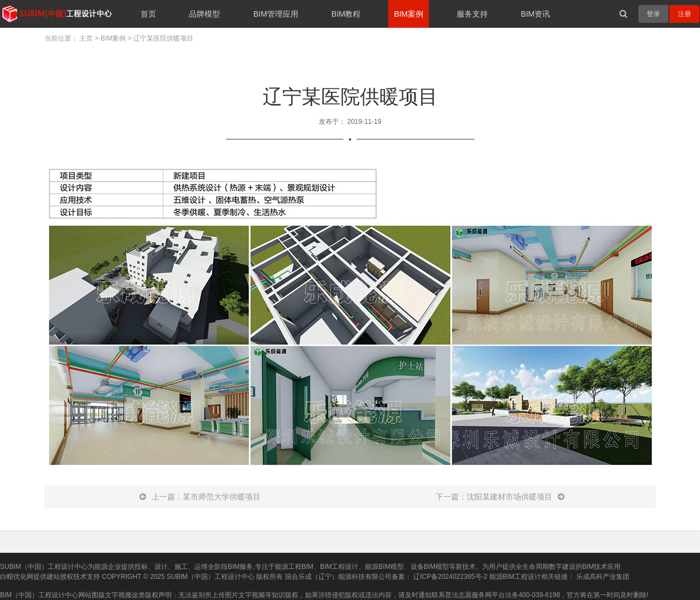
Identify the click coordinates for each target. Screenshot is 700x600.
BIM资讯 (535, 14)
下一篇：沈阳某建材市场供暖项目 (500, 497)
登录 (653, 14)
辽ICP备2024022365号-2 (450, 577)
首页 (148, 14)
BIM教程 (346, 14)
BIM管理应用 (276, 14)
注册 (684, 14)
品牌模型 (204, 14)
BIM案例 (409, 14)
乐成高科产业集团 (603, 577)
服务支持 (472, 14)
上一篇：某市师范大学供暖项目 (200, 497)
